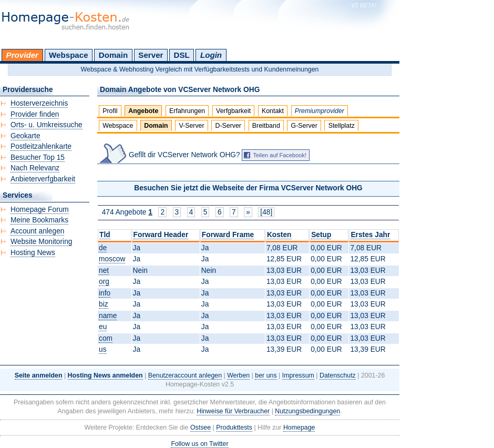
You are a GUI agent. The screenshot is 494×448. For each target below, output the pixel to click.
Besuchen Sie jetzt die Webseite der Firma (248, 188)
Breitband (266, 126)
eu (103, 327)
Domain (113, 55)
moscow (112, 259)
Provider (22, 55)
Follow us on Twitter (199, 444)
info (105, 293)
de (103, 248)
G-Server (304, 126)
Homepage (299, 427)
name (108, 316)
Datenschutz (338, 375)
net (104, 271)
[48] (266, 212)
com (106, 338)
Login (211, 55)
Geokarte (25, 136)
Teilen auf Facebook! (280, 155)
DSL (182, 55)
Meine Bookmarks (39, 220)
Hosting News (33, 253)
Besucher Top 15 (38, 157)
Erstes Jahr (370, 235)
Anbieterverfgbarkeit (43, 179)
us (103, 349)
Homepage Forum (40, 210)
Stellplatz (342, 126)
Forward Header (161, 235)
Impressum (298, 375)
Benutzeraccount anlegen (185, 375)
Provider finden (35, 114)
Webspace (69, 55)
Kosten (279, 235)
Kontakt (273, 111)
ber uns (266, 375)
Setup (321, 235)
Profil (110, 111)
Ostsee (200, 427)
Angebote (143, 111)
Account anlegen (37, 231)
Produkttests (234, 427)
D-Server (228, 126)
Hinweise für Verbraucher (233, 411)
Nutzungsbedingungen (307, 411)
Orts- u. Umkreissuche (47, 125)
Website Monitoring (41, 242)
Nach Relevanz (35, 168)
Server (151, 55)
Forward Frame (228, 235)
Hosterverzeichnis (39, 103)
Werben (238, 375)
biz (104, 304)
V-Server (191, 126)
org (104, 282)
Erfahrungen (187, 111)
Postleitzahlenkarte (41, 146)
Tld (105, 235)
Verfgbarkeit (233, 111)
